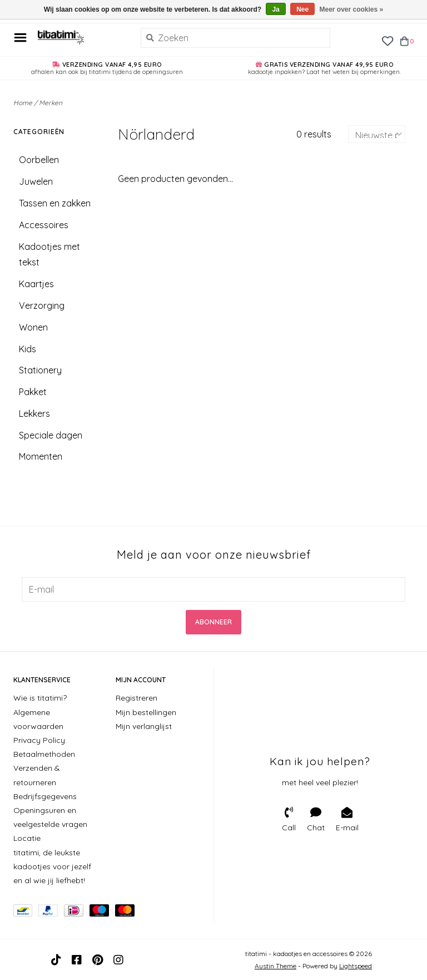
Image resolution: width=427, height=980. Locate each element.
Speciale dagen (51, 435)
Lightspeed (356, 966)
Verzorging (42, 306)
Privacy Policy (39, 740)
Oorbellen (39, 160)
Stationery (40, 370)
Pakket (33, 392)
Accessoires (44, 225)
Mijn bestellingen (146, 712)
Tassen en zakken (55, 203)
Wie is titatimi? (40, 698)
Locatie (27, 838)
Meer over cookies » (352, 9)
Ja (275, 9)
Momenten (41, 456)
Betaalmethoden (44, 754)
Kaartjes (36, 284)
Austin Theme (275, 966)
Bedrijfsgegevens (45, 796)
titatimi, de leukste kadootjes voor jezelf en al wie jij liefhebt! (52, 866)
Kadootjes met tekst (49, 255)
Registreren (136, 698)
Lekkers (34, 413)
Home (23, 103)
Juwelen (36, 181)
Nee (302, 9)
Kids (28, 349)
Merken (51, 103)
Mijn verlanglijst (144, 726)
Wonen (33, 327)
